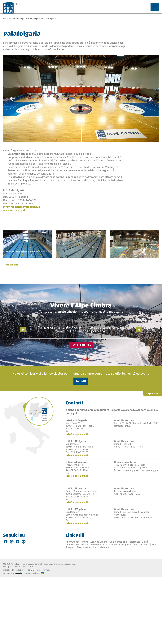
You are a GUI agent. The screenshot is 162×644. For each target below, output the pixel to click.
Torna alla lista (11, 265)
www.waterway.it (14, 210)
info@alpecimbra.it (77, 434)
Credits (6, 570)
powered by (34, 573)
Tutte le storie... (81, 345)
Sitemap (37, 570)
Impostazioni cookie (21, 570)
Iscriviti (81, 381)
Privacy (47, 570)
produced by (12, 573)
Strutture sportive (34, 19)
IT (17, 4)
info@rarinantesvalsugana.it (22, 207)
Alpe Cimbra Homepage (14, 19)
